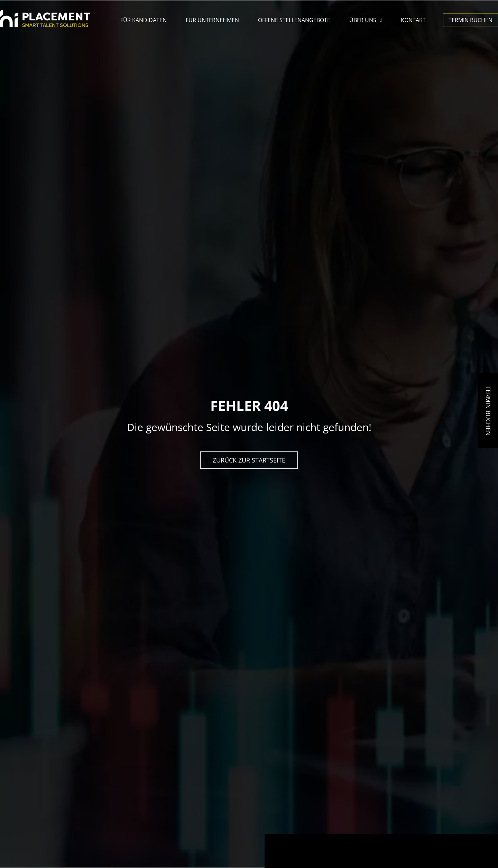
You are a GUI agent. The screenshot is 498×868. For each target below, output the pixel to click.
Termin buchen (471, 20)
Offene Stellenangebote (294, 20)
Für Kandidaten (144, 20)
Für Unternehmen (212, 20)
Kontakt (413, 20)
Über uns (366, 20)
